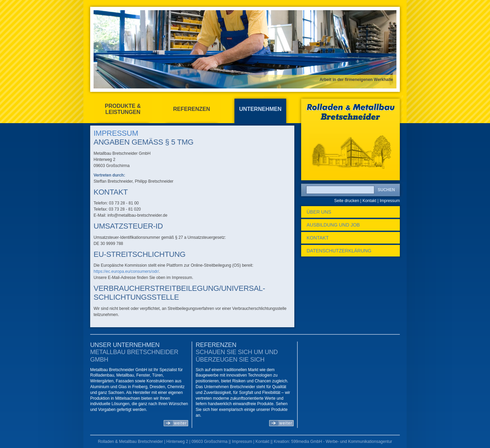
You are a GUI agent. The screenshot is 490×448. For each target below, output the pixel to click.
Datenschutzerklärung (339, 251)
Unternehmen (260, 109)
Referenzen (192, 109)
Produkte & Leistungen (123, 109)
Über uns (319, 212)
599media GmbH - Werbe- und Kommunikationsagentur (342, 442)
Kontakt (369, 201)
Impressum (390, 201)
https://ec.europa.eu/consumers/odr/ (126, 271)
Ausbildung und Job (333, 225)
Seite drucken (347, 201)
